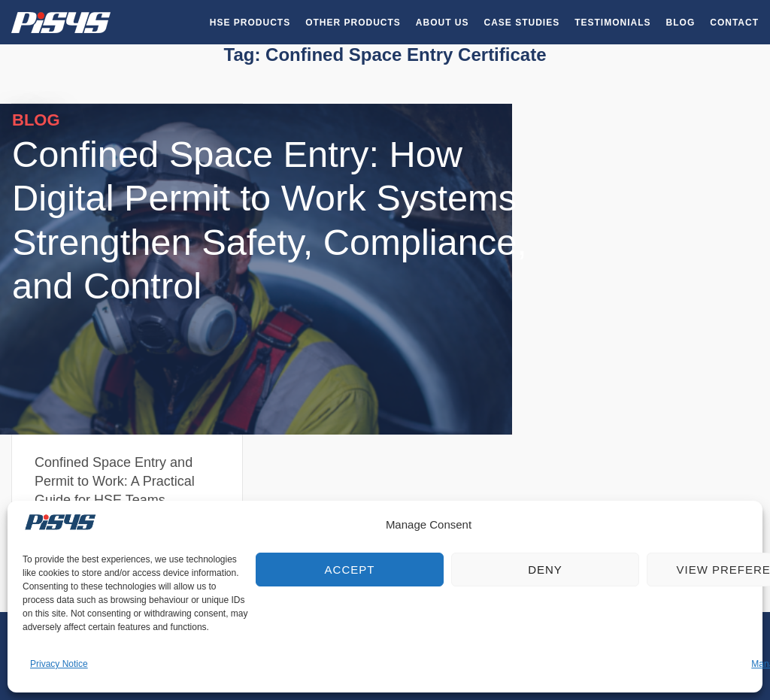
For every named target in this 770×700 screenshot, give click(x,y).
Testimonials (612, 23)
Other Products (353, 23)
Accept (350, 570)
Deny (545, 570)
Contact (734, 23)
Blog (681, 23)
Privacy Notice (59, 664)
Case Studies (522, 23)
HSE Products (250, 23)
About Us (443, 23)
